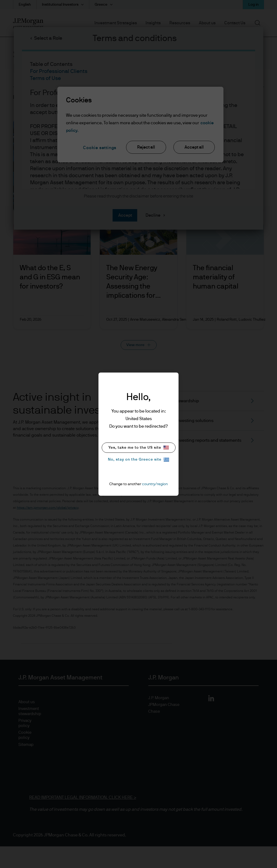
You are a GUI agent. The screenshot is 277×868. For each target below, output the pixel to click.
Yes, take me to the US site (139, 448)
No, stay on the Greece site (138, 460)
